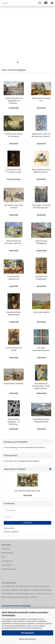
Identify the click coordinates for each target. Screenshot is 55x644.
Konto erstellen (9, 528)
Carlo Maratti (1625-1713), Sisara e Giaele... (14, 171)
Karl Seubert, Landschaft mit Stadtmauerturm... (41, 206)
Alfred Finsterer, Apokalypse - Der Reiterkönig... (14, 422)
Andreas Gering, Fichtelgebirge (41, 242)
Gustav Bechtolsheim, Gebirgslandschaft (41, 420)
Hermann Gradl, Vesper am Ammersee (14, 135)
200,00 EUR (28, 495)
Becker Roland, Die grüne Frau (41, 99)
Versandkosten (7, 561)
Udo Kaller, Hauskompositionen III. (41, 349)
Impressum (6, 549)
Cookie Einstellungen (9, 569)
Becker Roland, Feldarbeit (14, 384)
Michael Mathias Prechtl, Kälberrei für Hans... (41, 171)
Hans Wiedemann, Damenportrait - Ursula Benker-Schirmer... (41, 386)
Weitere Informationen (28, 639)
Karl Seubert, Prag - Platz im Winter (14, 206)
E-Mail (30, 461)
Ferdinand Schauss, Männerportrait (14, 313)
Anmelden (28, 523)
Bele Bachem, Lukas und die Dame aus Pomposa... (41, 135)
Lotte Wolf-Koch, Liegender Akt (14, 278)
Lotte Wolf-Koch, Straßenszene (41, 278)
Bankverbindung (7, 553)
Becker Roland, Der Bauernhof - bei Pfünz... (14, 242)
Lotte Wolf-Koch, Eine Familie (14, 349)
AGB (3, 557)
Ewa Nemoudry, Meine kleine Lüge (27, 491)
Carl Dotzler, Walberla (41, 312)
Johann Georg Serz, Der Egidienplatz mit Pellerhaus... (14, 101)
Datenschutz (6, 565)
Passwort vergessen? (11, 532)
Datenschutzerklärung (34, 628)
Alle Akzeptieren (27, 633)
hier (38, 448)
